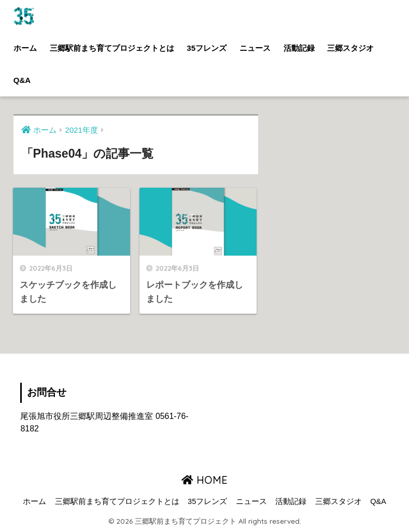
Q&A (22, 80)
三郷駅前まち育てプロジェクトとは (112, 48)
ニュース (255, 48)
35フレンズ (207, 48)
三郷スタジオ (350, 48)
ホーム (25, 48)
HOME (204, 480)
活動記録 (299, 48)
